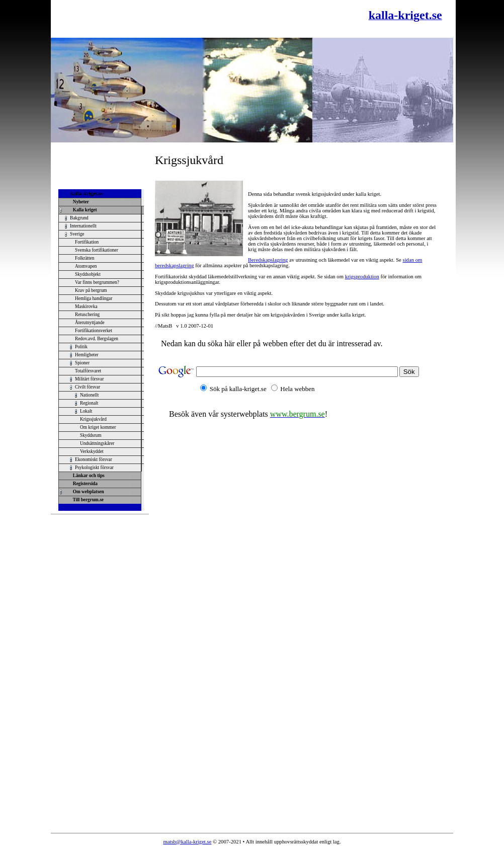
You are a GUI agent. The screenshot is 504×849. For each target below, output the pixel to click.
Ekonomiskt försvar (94, 459)
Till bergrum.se (87, 500)
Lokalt (86, 411)
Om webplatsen (87, 492)
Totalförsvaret (88, 371)
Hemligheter (87, 355)
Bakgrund (79, 218)
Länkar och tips (88, 476)
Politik (81, 347)
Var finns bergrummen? (97, 282)
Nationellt (89, 395)
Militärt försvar (89, 379)
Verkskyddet (92, 451)
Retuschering (87, 315)
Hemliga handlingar (94, 298)
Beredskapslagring (268, 260)
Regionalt (89, 403)
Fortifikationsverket (94, 331)
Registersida (84, 484)
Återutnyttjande (90, 323)
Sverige (77, 234)
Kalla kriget (84, 210)
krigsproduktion (362, 277)
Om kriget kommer (98, 427)
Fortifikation (87, 242)
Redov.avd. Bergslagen (97, 339)
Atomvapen (86, 266)
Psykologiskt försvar (94, 468)
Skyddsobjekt (88, 274)
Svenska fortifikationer (97, 250)
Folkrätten (85, 258)
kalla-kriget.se (87, 194)
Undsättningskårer (97, 443)
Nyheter (80, 202)
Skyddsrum (91, 435)
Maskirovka (86, 306)
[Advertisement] (174, 19)
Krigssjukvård (93, 419)
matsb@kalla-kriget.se (187, 842)
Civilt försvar (88, 387)
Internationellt (83, 226)
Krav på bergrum (91, 290)
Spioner (82, 363)
